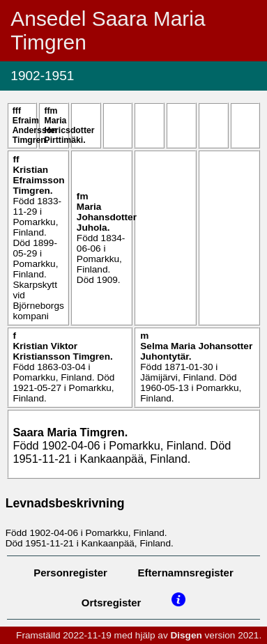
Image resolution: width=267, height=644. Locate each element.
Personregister (70, 573)
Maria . (69, 130)
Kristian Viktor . (62, 351)
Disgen (186, 635)
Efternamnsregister (186, 573)
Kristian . (38, 180)
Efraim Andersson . (35, 130)
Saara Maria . (70, 432)
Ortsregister (112, 603)
